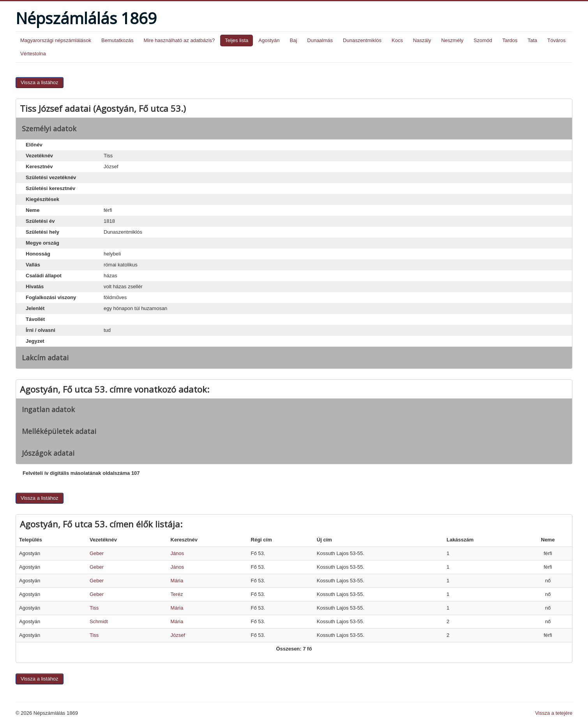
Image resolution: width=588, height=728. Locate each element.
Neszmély (452, 40)
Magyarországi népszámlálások (56, 40)
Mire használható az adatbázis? (179, 40)
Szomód (483, 40)
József (178, 635)
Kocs (397, 40)
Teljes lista (237, 40)
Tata (532, 40)
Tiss (94, 608)
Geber (97, 553)
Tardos (510, 40)
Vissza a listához (40, 82)
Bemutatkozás (117, 40)
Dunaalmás (320, 40)
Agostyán (269, 40)
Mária (177, 581)
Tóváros (557, 40)
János (177, 553)
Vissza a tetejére (554, 713)
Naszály (422, 40)
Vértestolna (33, 54)
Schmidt (99, 621)
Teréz (177, 594)
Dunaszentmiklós (362, 40)
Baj (293, 40)
